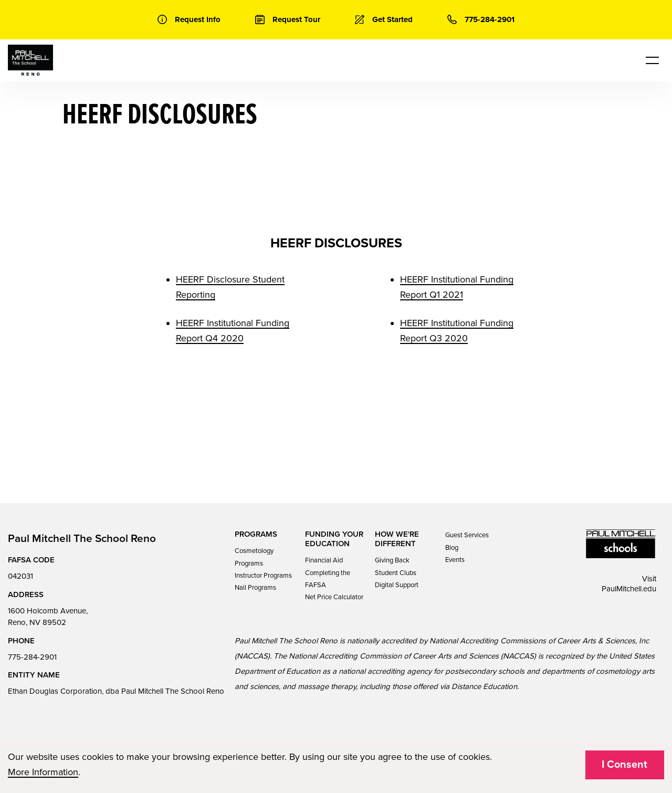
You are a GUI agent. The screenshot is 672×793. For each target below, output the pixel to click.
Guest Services (467, 535)
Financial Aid (324, 560)
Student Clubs (396, 573)
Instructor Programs (263, 576)
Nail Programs (255, 588)
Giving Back (392, 560)
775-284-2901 (32, 657)
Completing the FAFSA (328, 579)
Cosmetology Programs (254, 557)
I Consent (624, 765)
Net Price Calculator (334, 597)
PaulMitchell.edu (629, 589)
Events (455, 560)
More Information (43, 772)
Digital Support (397, 585)
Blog (452, 548)
